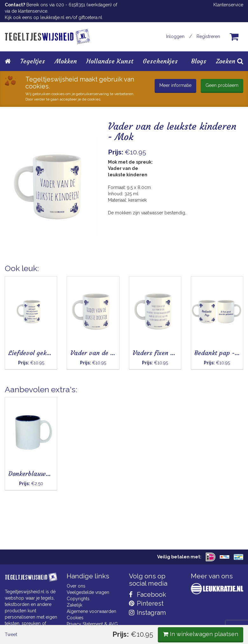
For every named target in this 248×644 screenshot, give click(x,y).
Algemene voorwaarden (91, 611)
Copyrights (78, 599)
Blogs (199, 61)
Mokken (66, 61)
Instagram (147, 613)
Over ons (76, 586)
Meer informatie (175, 85)
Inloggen (175, 36)
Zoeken (230, 61)
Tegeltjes (33, 61)
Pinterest (146, 603)
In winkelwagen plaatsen (196, 274)
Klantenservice (228, 5)
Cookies (75, 618)
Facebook (147, 595)
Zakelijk (74, 605)
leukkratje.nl (52, 17)
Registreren (208, 36)
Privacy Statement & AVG (92, 624)
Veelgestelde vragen (88, 592)
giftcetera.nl (90, 17)
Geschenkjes (160, 61)
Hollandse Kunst (110, 61)
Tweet (16, 275)
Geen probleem (222, 85)
